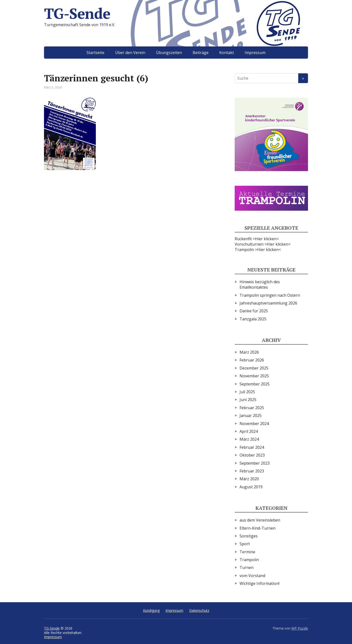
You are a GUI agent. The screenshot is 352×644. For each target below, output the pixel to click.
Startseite (95, 53)
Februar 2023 (252, 471)
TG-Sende (77, 13)
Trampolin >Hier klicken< (258, 250)
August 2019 (251, 487)
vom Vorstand (252, 576)
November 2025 (254, 376)
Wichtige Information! (259, 583)
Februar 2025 (252, 408)
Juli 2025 (247, 392)
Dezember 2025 (254, 368)
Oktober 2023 (252, 455)
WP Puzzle (300, 628)
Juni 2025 (248, 400)
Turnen (247, 568)
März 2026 (249, 352)
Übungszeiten (169, 53)
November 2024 (254, 424)
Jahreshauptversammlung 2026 (268, 303)
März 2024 (249, 439)
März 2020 (249, 479)
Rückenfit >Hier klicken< (257, 239)
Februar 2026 (252, 360)
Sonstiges (249, 536)
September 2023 (255, 463)
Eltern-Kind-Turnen (258, 528)
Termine (247, 552)
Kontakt (227, 53)
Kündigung (151, 610)
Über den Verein (130, 53)
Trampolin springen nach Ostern (270, 295)
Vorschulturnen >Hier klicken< (263, 244)
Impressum (255, 53)
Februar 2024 (252, 447)
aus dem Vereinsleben (260, 520)
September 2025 (255, 384)
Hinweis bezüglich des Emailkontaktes (260, 284)
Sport (245, 544)
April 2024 (249, 431)
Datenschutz (199, 610)
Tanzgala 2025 (253, 319)
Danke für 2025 (254, 311)
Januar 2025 (251, 415)
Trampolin (249, 560)
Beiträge (201, 53)
